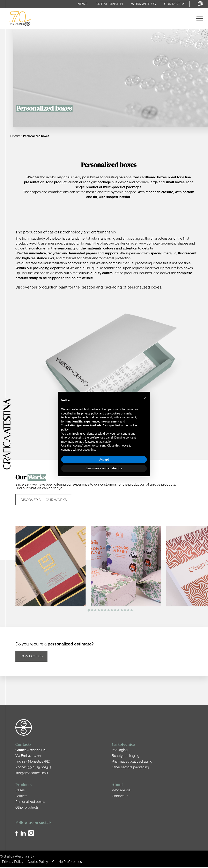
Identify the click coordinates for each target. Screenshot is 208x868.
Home (15, 136)
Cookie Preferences (67, 862)
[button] (145, 398)
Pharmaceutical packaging (132, 762)
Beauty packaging (126, 756)
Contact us (175, 4)
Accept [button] (104, 459)
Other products (27, 808)
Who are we (121, 791)
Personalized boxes (30, 802)
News (83, 4)
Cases (20, 791)
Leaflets (21, 797)
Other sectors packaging (130, 768)
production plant (53, 287)
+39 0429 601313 (39, 768)
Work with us (143, 4)
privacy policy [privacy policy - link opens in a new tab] (90, 413)
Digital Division (109, 4)
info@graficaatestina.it (32, 774)
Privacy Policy (13, 862)
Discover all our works (44, 500)
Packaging (120, 751)
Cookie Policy (38, 862)
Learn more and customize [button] (104, 468)
